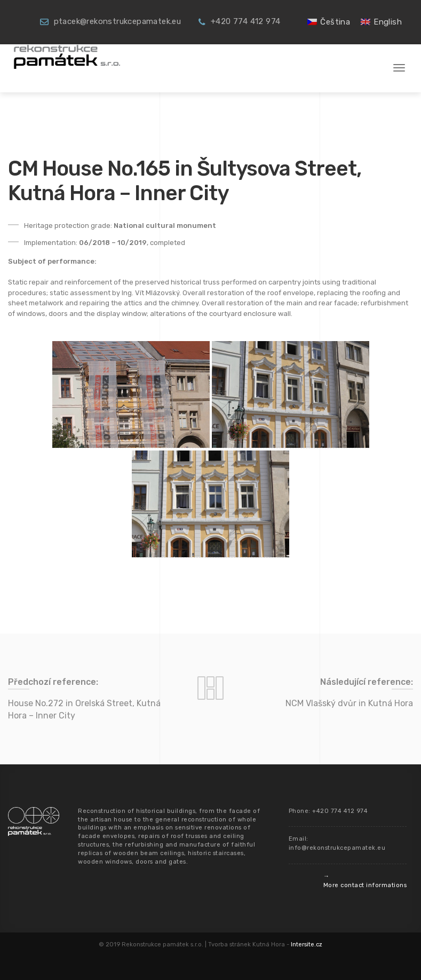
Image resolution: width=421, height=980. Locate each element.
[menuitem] (329, 22)
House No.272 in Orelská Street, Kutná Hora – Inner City (84, 709)
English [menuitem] (388, 22)
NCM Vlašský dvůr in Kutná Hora (349, 703)
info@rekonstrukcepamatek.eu (337, 848)
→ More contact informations (365, 881)
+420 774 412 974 (245, 21)
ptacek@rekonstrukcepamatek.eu (118, 21)
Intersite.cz (307, 945)
